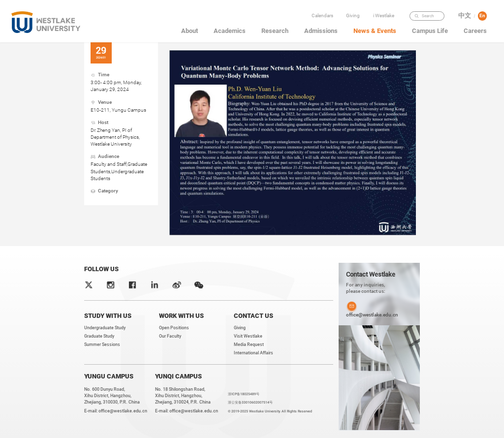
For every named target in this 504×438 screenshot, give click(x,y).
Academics (230, 31)
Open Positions (174, 328)
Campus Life (430, 31)
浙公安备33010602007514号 (250, 402)
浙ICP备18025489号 (244, 394)
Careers (475, 31)
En (482, 16)
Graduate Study (99, 336)
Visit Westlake (248, 336)
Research (275, 31)
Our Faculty (170, 336)
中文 (465, 16)
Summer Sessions (102, 344)
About (189, 31)
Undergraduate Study (105, 328)
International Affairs (253, 353)
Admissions (321, 31)
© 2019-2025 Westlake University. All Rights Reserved (270, 411)
